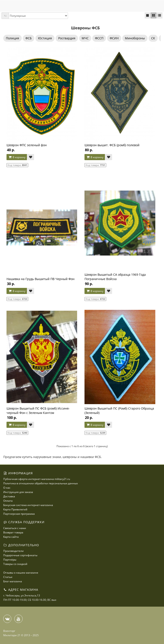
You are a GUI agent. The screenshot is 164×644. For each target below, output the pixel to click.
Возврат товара (13, 532)
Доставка (9, 496)
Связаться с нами (15, 528)
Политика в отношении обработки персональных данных (41, 483)
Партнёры (10, 560)
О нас (7, 488)
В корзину (17, 157)
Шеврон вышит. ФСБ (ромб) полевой (112, 145)
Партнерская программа (19, 514)
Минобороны (135, 38)
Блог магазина (13, 581)
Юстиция (45, 38)
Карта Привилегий (15, 509)
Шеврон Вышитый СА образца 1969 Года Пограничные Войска (115, 277)
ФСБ (29, 38)
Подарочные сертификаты (20, 555)
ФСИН (114, 38)
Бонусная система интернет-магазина (28, 505)
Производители (13, 551)
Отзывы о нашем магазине (21, 573)
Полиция (12, 38)
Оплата (8, 501)
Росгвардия (67, 38)
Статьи (8, 577)
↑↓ (5, 16)
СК (153, 38)
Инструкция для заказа (18, 492)
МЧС (85, 38)
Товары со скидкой (15, 564)
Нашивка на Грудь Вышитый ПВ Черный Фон (41, 279)
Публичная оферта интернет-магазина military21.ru (37, 479)
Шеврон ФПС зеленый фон (27, 145)
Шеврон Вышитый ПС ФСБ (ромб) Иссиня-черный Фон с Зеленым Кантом (38, 411)
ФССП (99, 38)
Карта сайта (11, 537)
